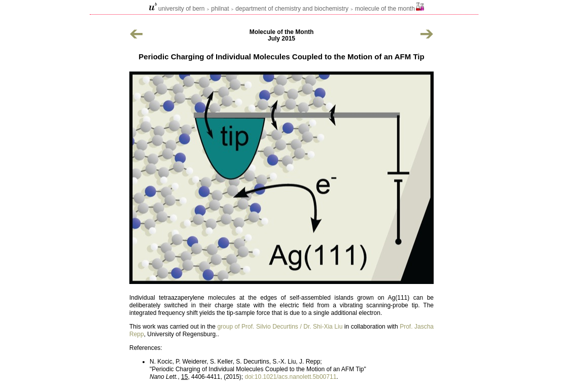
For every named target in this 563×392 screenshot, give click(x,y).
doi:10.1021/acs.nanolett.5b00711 (290, 377)
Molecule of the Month (385, 9)
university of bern (181, 9)
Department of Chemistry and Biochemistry (292, 9)
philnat (220, 9)
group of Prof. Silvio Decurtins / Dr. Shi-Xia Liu (280, 327)
